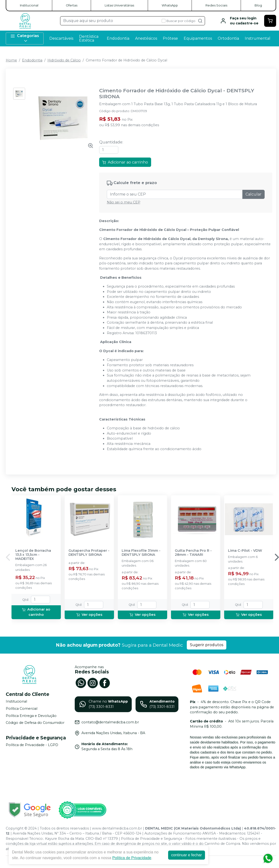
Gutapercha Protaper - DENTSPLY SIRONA (89, 553)
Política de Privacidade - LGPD (32, 745)
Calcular (253, 194)
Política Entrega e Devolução (31, 716)
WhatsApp (170, 5)
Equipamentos (198, 38)
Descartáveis (61, 38)
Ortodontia (228, 38)
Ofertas (72, 5)
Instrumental (258, 38)
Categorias (25, 38)
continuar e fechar (187, 855)
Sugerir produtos (207, 645)
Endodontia (118, 38)
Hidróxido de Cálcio (64, 60)
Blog (258, 5)
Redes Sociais (216, 5)
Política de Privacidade (132, 858)
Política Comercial (22, 709)
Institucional (29, 5)
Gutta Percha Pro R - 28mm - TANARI (193, 553)
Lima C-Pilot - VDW (245, 551)
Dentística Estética (89, 38)
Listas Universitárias (119, 5)
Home (11, 60)
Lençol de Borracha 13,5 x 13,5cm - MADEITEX (33, 555)
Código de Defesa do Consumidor (35, 723)
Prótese (170, 38)
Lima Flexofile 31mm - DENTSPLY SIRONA (141, 553)
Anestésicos (146, 38)
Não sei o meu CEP (124, 202)
